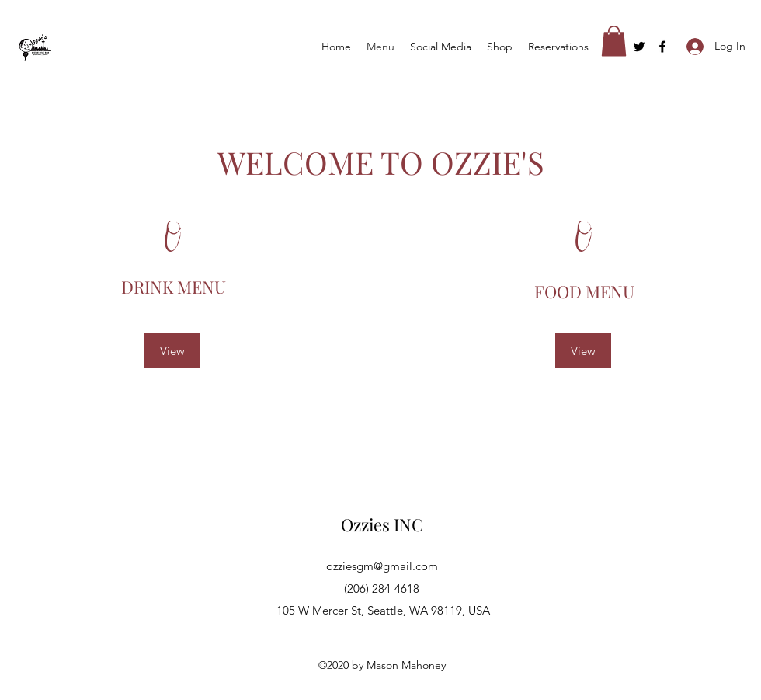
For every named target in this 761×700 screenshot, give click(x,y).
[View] (172, 351)
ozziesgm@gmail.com (382, 566)
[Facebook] (662, 47)
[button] (614, 41)
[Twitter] (639, 47)
